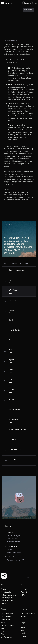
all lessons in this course (16, 264)
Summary (8, 224)
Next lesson (28, 10)
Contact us (28, 3)
